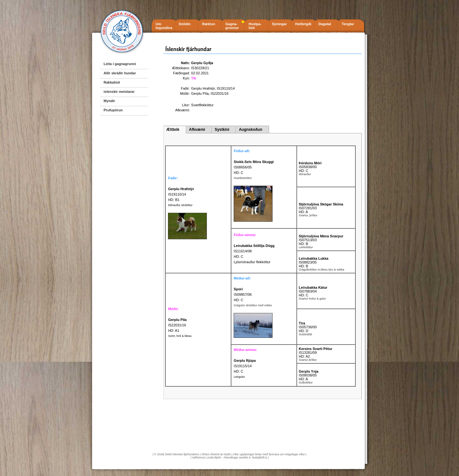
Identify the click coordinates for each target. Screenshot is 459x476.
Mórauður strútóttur (180, 205)
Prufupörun (113, 110)
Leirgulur (239, 377)
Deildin (185, 24)
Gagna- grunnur (232, 26)
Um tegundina (164, 26)
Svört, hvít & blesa (180, 336)
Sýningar (279, 24)
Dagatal (325, 24)
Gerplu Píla (200, 93)
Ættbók (173, 130)
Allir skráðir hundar (120, 73)
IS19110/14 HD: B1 (181, 194)
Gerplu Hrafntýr (203, 88)
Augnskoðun (250, 130)
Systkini (222, 130)
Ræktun (209, 24)
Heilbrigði (303, 24)
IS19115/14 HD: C (245, 366)
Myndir (109, 101)
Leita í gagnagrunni (120, 64)
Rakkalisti (112, 82)
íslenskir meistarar (119, 92)
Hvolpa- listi (255, 26)
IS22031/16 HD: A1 (177, 325)
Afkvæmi (197, 130)
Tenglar (348, 24)
